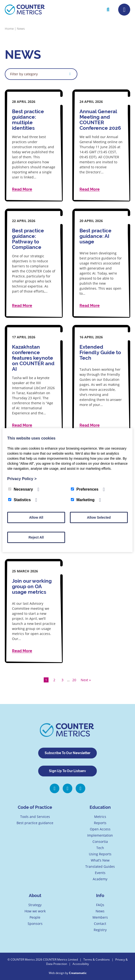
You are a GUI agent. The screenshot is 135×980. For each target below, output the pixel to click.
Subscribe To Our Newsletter (67, 753)
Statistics (19, 500)
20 (74, 680)
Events (100, 873)
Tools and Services (35, 817)
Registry (100, 930)
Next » (86, 680)
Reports (100, 823)
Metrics (100, 817)
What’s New (100, 860)
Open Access (100, 829)
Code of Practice (35, 807)
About (35, 895)
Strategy (35, 905)
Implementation (100, 835)
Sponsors (35, 924)
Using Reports (100, 854)
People (35, 917)
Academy (100, 879)
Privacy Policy (22, 478)
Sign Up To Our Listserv (67, 771)
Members (100, 917)
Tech (100, 848)
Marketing (83, 500)
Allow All (36, 517)
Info (100, 895)
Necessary (21, 489)
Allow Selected (99, 517)
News (100, 911)
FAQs (100, 905)
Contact (100, 924)
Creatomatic (78, 973)
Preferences (85, 489)
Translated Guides (100, 866)
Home (9, 29)
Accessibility (81, 964)
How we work (35, 911)
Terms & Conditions (97, 959)
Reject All (36, 537)
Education (100, 807)
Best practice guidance (35, 823)
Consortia (100, 842)
